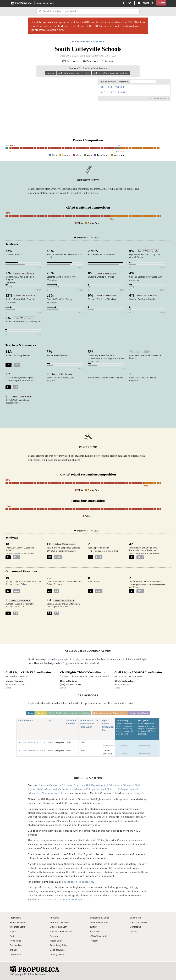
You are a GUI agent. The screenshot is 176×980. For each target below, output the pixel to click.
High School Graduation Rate (108, 727)
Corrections (16, 956)
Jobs (52, 933)
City (50, 722)
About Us (55, 919)
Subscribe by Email (101, 919)
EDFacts (110, 790)
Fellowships (67, 933)
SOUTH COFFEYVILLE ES (113, 88)
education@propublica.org (78, 883)
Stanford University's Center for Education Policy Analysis (70, 790)
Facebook (95, 933)
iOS (92, 937)
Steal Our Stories (139, 923)
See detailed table (158, 99)
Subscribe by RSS (100, 923)
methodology (134, 794)
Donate (161, 3)
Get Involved (17, 947)
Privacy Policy (57, 956)
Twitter (94, 928)
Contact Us (136, 928)
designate (58, 660)
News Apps (16, 942)
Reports (54, 937)
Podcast (94, 942)
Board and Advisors (61, 923)
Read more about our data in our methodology (55, 901)
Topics (13, 933)
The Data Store (18, 928)
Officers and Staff (59, 928)
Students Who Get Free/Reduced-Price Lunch (89, 725)
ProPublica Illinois (20, 923)
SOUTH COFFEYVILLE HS (113, 93)
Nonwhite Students (72, 724)
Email (8, 688)
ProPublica (16, 919)
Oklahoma (98, 42)
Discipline (148, 730)
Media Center (57, 942)
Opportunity (126, 730)
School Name (26, 722)
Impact (13, 951)
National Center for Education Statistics (62, 786)
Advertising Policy (60, 947)
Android (104, 937)
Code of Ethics (58, 951)
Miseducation (45, 3)
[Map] (50, 103)
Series (13, 937)
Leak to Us (136, 919)
